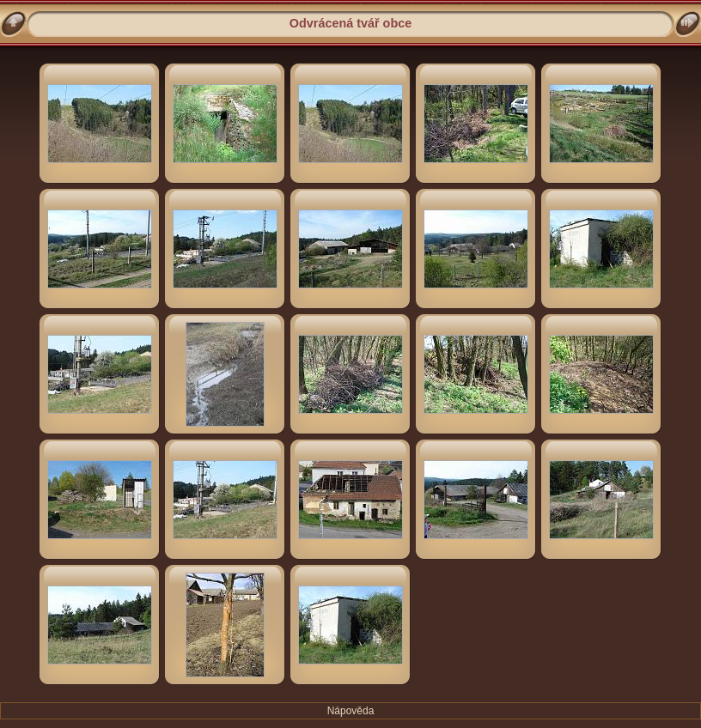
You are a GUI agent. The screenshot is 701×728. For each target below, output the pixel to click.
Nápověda (351, 711)
